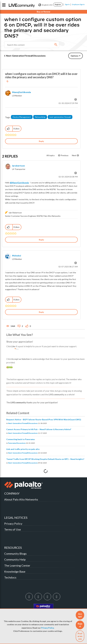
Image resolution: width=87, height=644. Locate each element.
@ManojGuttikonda (19, 183)
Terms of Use (13, 529)
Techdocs (10, 577)
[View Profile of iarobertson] (18, 166)
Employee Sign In (78, 4)
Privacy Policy (48, 628)
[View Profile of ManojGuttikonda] (21, 92)
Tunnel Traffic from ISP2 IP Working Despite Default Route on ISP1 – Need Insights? (45, 459)
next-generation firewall (60, 117)
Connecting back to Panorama (20, 439)
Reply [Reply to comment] (41, 240)
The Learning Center (17, 565)
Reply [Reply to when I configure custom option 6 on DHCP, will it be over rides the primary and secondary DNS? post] (41, 141)
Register (58, 4)
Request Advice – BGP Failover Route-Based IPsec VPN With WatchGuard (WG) (44, 419)
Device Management (22, 117)
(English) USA (45, 5)
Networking (40, 117)
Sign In (67, 4)
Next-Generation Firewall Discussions (26, 56)
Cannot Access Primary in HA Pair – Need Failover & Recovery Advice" (39, 429)
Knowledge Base (15, 571)
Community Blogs (15, 554)
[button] (80, 615)
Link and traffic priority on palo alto (23, 449)
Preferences (80, 636)
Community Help (15, 559)
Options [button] (75, 56)
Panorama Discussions (17, 443)
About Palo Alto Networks (21, 499)
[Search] (32, 45)
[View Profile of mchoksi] (17, 256)
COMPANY (12, 493)
